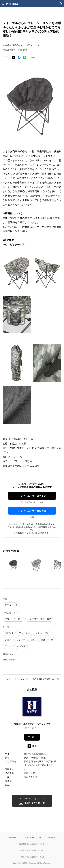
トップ (7, 679)
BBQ (33, 640)
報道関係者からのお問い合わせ (32, 844)
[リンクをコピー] (33, 57)
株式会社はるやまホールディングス (32, 724)
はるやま (9, 633)
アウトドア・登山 (13, 619)
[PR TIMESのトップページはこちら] (12, 4)
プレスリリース (21, 679)
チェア (8, 640)
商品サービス (11, 605)
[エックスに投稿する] (14, 57)
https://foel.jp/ (9, 660)
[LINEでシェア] (25, 57)
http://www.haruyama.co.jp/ (36, 754)
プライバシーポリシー (32, 837)
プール (8, 646)
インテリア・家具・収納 (39, 619)
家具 (43, 640)
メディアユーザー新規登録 (32, 511)
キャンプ (21, 646)
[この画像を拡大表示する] (13, 565)
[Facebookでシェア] (19, 57)
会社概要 (13, 837)
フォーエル (24, 633)
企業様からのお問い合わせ (32, 850)
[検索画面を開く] (61, 4)
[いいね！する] (5, 57)
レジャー (21, 640)
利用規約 (51, 837)
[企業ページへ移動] (32, 708)
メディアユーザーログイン (32, 496)
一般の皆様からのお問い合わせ (32, 857)
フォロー (32, 737)
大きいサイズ (42, 633)
